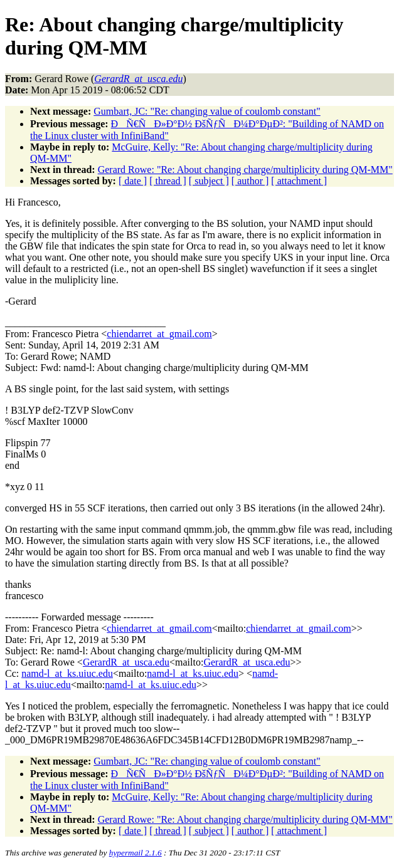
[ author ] (250, 181)
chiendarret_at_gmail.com (159, 334)
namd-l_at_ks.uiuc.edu (67, 673)
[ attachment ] (299, 181)
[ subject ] (209, 181)
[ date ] (133, 181)
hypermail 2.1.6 (136, 853)
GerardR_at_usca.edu (126, 662)
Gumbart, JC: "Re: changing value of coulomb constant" (207, 111)
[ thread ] (168, 181)
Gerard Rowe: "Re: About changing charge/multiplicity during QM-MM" (245, 170)
